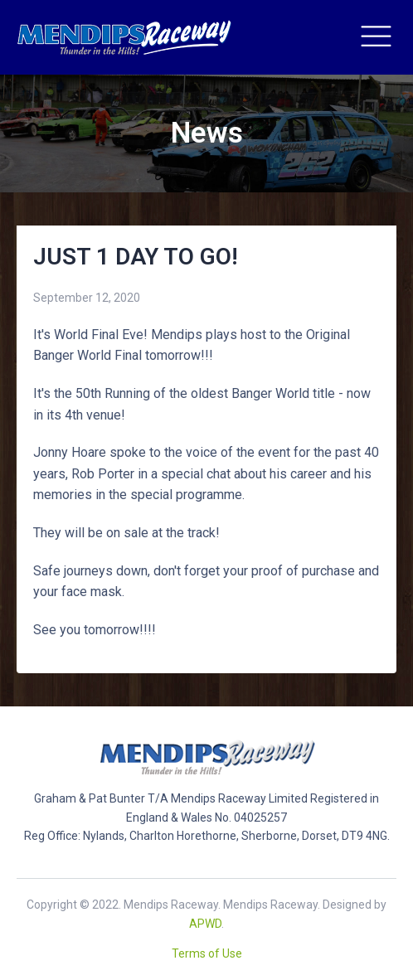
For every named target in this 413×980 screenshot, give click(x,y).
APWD (205, 924)
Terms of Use (207, 953)
